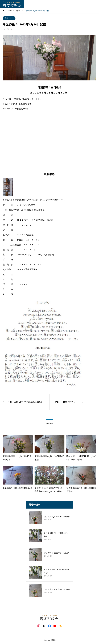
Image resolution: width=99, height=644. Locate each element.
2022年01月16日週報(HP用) (15, 109)
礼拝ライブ (9, 18)
